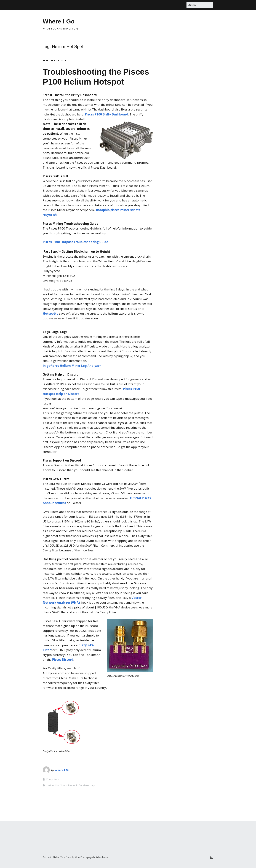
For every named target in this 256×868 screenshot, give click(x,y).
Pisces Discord (63, 660)
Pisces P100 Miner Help (81, 785)
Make (56, 857)
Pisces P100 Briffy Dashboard (106, 114)
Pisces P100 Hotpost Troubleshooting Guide (75, 242)
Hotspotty (50, 313)
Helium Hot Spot (56, 785)
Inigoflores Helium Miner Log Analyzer (72, 366)
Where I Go (59, 21)
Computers (52, 779)
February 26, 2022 (54, 60)
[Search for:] (200, 5)
